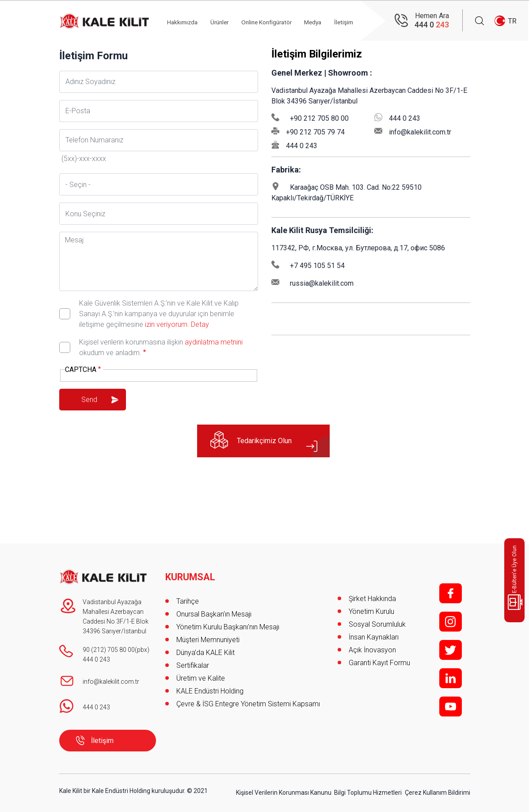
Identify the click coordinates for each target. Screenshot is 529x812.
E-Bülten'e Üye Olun (516, 578)
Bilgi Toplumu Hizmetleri (368, 791)
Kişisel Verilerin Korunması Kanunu (284, 791)
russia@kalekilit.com (322, 283)
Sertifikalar (193, 663)
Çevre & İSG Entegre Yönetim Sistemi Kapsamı (248, 701)
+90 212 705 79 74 (315, 132)
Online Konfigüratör (277, 21)
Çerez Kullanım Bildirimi (438, 791)
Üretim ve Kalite (201, 676)
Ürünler (227, 21)
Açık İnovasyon (372, 650)
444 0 (432, 25)
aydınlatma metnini (214, 342)
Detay (199, 324)
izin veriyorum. (167, 324)
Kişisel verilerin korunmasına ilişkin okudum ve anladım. (161, 347)
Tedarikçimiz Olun (267, 441)
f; (451, 593)
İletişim (102, 741)
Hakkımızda (187, 21)
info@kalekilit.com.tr (420, 132)
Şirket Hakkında (372, 599)
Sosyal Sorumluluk (377, 624)
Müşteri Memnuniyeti (208, 637)
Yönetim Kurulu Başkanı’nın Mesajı (228, 624)
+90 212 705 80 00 (319, 118)
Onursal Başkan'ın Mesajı (214, 611)
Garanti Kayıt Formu (380, 663)
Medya (327, 21)
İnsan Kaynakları (374, 637)
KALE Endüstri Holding (210, 688)
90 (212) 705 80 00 (109, 650)
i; (451, 622)
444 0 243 (302, 146)
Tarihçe (188, 599)
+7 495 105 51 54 (317, 266)
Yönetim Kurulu (371, 611)
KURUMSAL (191, 575)
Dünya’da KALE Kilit (206, 650)
